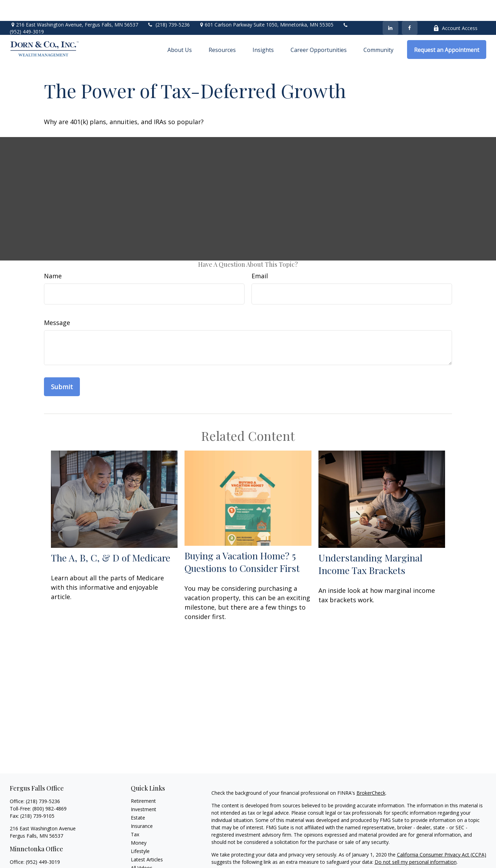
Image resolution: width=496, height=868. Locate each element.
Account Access (455, 7)
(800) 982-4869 (50, 788)
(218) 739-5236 (168, 4)
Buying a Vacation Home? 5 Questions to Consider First (242, 541)
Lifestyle (140, 830)
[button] (180, 29)
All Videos (142, 847)
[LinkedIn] (390, 7)
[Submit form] (62, 366)
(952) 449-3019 (27, 11)
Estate (138, 797)
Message (57, 302)
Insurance (142, 805)
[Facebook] (410, 7)
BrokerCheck (371, 772)
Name (53, 255)
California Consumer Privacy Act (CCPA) (442, 834)
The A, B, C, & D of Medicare (111, 537)
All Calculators (147, 855)
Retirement (143, 780)
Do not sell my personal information (416, 841)
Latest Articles (147, 839)
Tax (135, 813)
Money (139, 822)
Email (260, 255)
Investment (144, 788)
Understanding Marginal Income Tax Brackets (370, 543)
